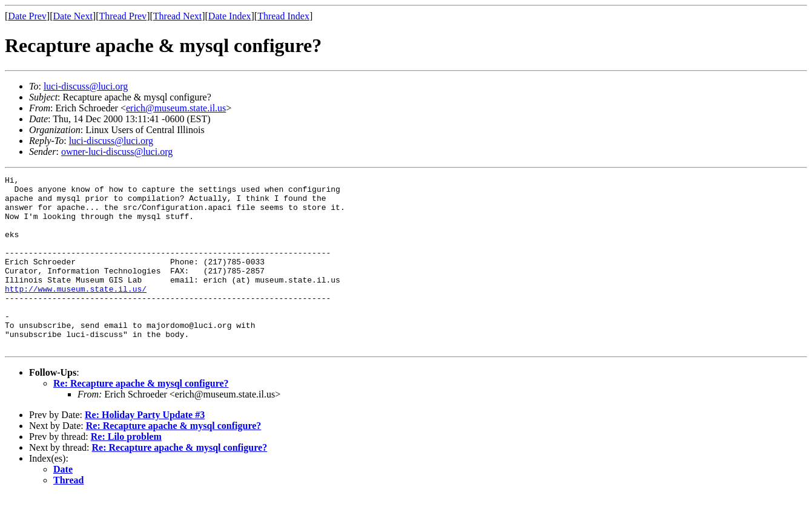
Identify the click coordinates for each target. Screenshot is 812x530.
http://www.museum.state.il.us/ (76, 312)
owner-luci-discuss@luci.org (117, 152)
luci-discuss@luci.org (86, 86)
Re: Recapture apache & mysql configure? (141, 418)
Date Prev (27, 16)
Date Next (73, 16)
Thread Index (283, 16)
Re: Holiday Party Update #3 (145, 449)
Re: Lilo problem (126, 471)
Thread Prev (123, 16)
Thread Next (177, 16)
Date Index (230, 16)
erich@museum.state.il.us (176, 108)
